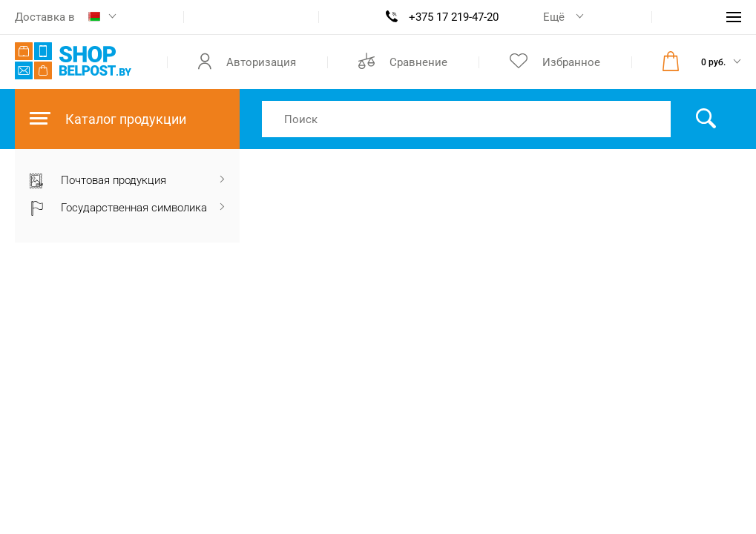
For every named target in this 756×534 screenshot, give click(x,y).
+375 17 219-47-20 (454, 17)
